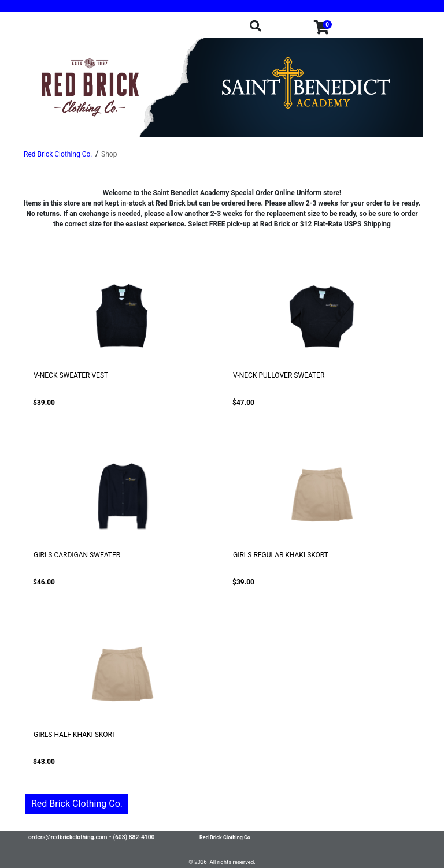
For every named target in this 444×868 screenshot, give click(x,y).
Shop (109, 154)
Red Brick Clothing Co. (77, 804)
